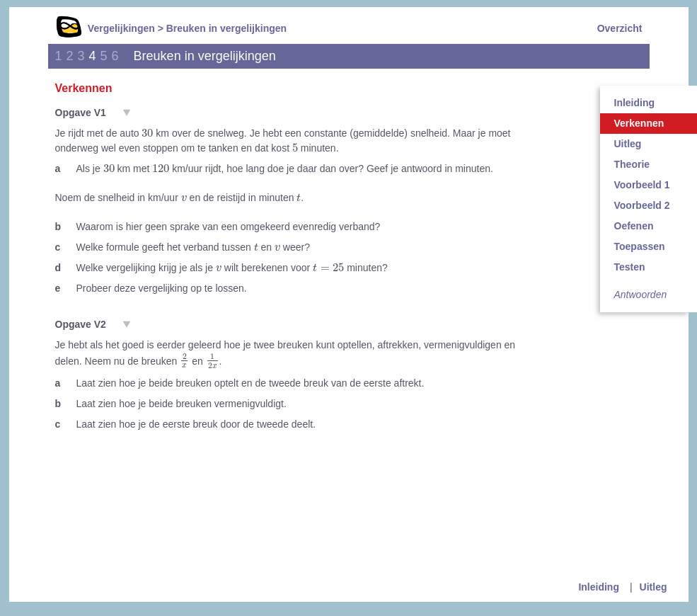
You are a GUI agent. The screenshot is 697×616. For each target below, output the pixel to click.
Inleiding (599, 587)
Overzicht (620, 28)
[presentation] (147, 132)
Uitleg (653, 587)
